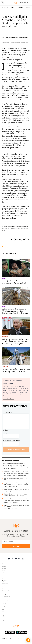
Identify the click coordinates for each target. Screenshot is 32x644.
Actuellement (5, 8)
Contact (4, 602)
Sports (3, 578)
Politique (13, 8)
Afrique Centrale (6, 587)
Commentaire (8, 413)
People (3, 572)
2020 (3, 613)
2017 (3, 619)
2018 (3, 617)
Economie (21, 8)
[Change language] (25, 3)
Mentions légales (6, 600)
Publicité (4, 604)
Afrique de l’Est (5, 589)
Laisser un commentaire (16, 450)
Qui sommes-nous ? (6, 596)
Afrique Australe (6, 591)
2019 (3, 615)
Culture (3, 574)
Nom (5, 433)
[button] (28, 640)
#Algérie (5, 247)
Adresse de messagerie (12, 440)
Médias (3, 576)
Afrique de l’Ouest (6, 585)
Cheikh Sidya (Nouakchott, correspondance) (16, 38)
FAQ (3, 598)
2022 (3, 609)
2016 (3, 621)
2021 (3, 611)
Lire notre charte (8, 399)
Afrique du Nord (6, 583)
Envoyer (16, 546)
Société (28, 8)
